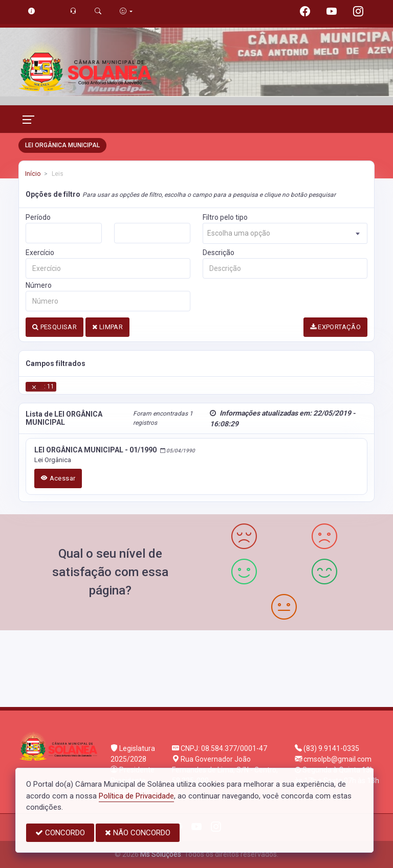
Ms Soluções (161, 854)
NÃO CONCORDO (138, 833)
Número (39, 285)
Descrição (219, 253)
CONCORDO (60, 833)
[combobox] (285, 233)
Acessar (58, 478)
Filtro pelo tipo (225, 217)
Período (38, 217)
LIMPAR (107, 327)
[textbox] (285, 233)
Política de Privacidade (136, 796)
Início (33, 174)
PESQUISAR (54, 327)
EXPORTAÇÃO (336, 327)
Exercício (40, 253)
